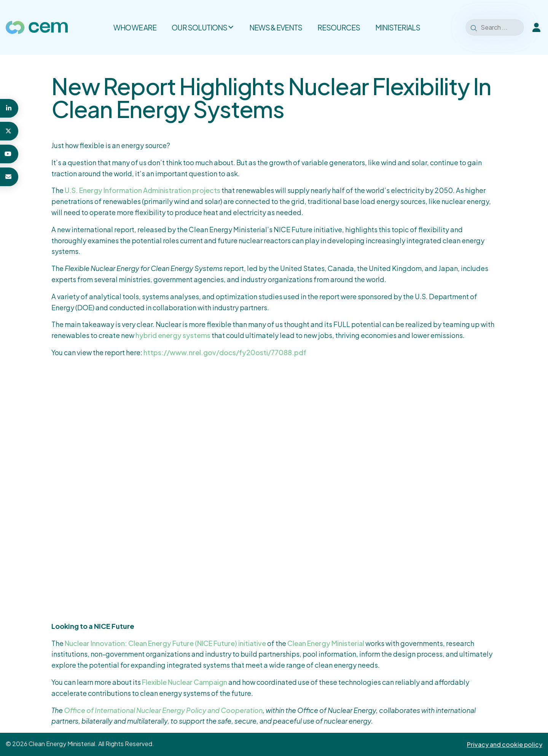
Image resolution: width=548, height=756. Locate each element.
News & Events (276, 27)
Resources (339, 27)
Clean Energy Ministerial (326, 643)
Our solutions (203, 27)
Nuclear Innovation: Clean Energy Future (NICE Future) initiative (165, 643)
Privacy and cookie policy (505, 744)
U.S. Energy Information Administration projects (143, 190)
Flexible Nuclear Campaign (185, 682)
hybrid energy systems (173, 335)
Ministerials (398, 27)
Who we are (135, 27)
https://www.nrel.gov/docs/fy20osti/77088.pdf (225, 352)
